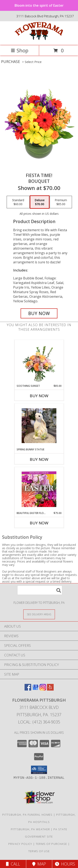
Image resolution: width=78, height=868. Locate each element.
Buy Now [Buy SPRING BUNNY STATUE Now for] (39, 459)
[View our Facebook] (28, 689)
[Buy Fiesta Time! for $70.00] (39, 313)
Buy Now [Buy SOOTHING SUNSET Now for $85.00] (39, 396)
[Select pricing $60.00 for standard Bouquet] (18, 202)
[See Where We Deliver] (39, 614)
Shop (20, 50)
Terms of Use (39, 851)
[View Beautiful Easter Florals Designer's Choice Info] (39, 489)
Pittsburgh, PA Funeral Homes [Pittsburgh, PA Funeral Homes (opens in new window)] (27, 815)
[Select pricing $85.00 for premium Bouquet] (61, 202)
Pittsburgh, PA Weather (30, 829)
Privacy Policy (20, 844)
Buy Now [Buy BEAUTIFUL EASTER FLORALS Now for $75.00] (39, 523)
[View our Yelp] (50, 689)
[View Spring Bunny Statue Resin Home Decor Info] (39, 426)
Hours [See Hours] (65, 864)
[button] (39, 770)
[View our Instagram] (43, 689)
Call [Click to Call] (13, 864)
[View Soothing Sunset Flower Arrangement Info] (39, 362)
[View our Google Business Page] (35, 689)
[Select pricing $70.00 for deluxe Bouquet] (40, 202)
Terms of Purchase (51, 844)
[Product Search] (40, 590)
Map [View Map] (39, 864)
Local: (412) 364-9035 (39, 722)
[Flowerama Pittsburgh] (39, 40)
